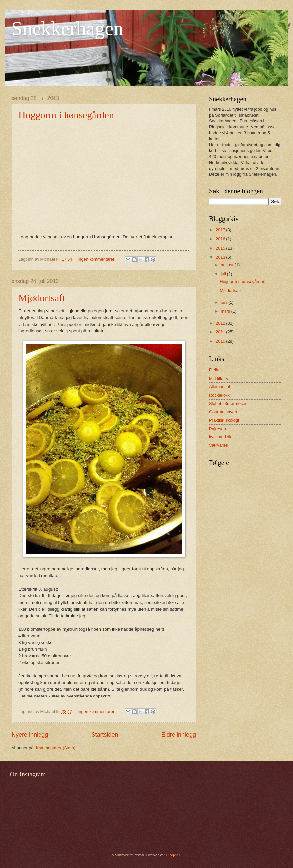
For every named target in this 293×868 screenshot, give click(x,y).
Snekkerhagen (67, 28)
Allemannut (220, 387)
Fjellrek (216, 370)
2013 (221, 257)
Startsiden (105, 735)
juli (224, 274)
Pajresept (218, 429)
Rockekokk (219, 395)
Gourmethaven (223, 412)
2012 (221, 323)
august (227, 265)
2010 (221, 341)
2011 (221, 332)
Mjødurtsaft (42, 298)
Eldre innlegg (179, 735)
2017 (221, 230)
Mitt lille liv (219, 378)
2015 (221, 248)
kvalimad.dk (220, 437)
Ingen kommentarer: (97, 259)
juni (225, 302)
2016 (221, 239)
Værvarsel (219, 445)
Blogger (173, 855)
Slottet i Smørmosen (228, 403)
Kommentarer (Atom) (56, 748)
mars (226, 311)
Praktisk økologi (224, 420)
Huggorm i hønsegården (66, 115)
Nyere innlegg (30, 735)
